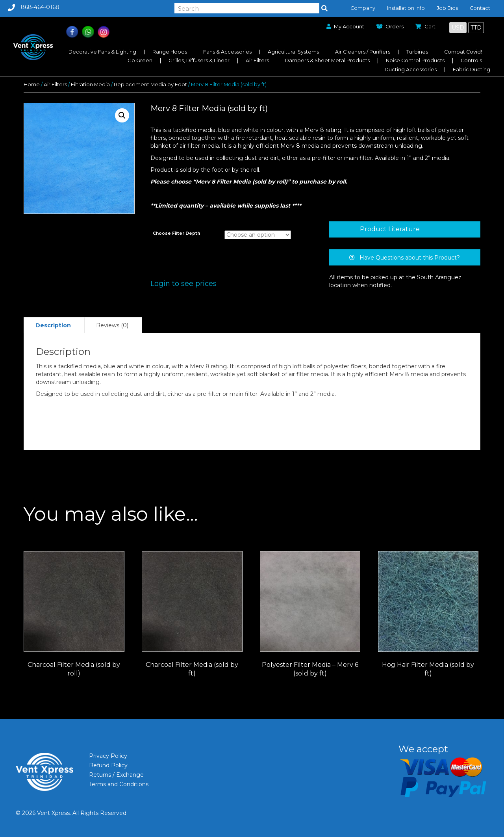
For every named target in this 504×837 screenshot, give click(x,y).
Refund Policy (108, 765)
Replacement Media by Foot (150, 84)
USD (458, 28)
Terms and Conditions (119, 784)
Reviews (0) (112, 325)
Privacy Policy (108, 756)
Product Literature (390, 229)
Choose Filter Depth (176, 233)
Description (53, 325)
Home (32, 84)
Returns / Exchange (116, 775)
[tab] (405, 229)
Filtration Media (90, 84)
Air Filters (55, 84)
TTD (476, 28)
